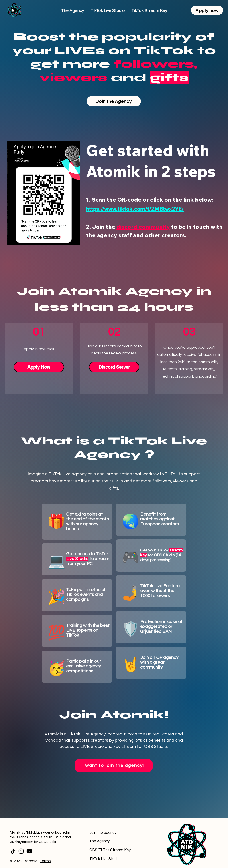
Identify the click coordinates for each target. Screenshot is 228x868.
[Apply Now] (39, 367)
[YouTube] (29, 851)
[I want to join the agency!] (114, 766)
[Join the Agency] (114, 101)
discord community (143, 227)
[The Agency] (110, 841)
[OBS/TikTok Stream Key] (110, 850)
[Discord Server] (114, 367)
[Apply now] (207, 10)
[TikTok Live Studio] (110, 859)
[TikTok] (13, 851)
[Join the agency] (110, 833)
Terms (45, 861)
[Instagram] (21, 851)
